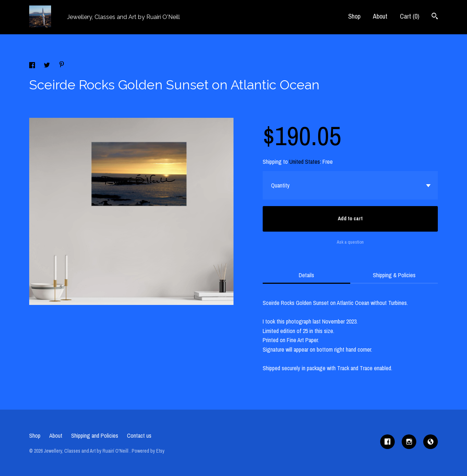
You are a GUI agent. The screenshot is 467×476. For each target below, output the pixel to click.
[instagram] (409, 442)
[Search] (435, 17)
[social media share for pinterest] (62, 65)
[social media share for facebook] (33, 66)
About (380, 16)
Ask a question (350, 242)
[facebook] (387, 442)
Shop (354, 16)
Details (306, 275)
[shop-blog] (431, 442)
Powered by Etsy (148, 451)
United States (305, 162)
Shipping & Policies (394, 275)
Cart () (410, 16)
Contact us (139, 436)
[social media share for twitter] (48, 66)
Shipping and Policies (95, 436)
